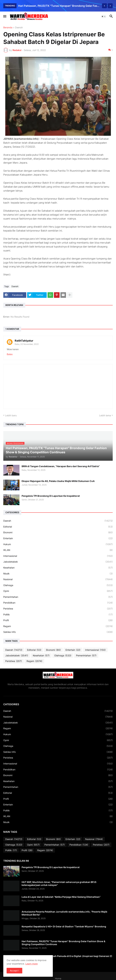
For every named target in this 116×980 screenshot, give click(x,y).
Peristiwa (58, 609)
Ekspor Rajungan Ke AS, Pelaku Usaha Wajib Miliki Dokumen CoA (58, 481)
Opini (58, 591)
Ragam (58, 626)
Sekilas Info (58, 632)
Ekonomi (58, 532)
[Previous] (104, 6)
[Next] (110, 6)
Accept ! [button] (14, 971)
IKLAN (58, 550)
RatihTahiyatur (24, 341)
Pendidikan (58, 603)
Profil (58, 620)
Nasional (58, 579)
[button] (5, 16)
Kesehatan (58, 568)
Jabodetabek (58, 562)
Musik (58, 574)
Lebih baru (11, 415)
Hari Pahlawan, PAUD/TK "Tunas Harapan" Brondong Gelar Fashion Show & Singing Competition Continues (59, 6)
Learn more (32, 964)
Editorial (58, 527)
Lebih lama (105, 415)
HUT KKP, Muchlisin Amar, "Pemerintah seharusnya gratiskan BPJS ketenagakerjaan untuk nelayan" (59, 883)
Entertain (58, 538)
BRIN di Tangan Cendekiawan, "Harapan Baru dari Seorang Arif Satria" (61, 466)
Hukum (58, 544)
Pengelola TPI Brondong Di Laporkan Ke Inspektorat (51, 496)
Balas (10, 354)
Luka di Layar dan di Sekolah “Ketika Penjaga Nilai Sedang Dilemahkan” (61, 897)
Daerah (19, 28)
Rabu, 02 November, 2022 (27, 344)
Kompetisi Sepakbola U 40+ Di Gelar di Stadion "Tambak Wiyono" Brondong (64, 926)
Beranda (8, 28)
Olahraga (58, 585)
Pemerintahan (58, 597)
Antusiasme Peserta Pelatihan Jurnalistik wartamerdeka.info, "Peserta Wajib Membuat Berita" (64, 913)
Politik (58, 615)
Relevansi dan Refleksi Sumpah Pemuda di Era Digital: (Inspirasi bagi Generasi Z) (67, 956)
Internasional (58, 556)
